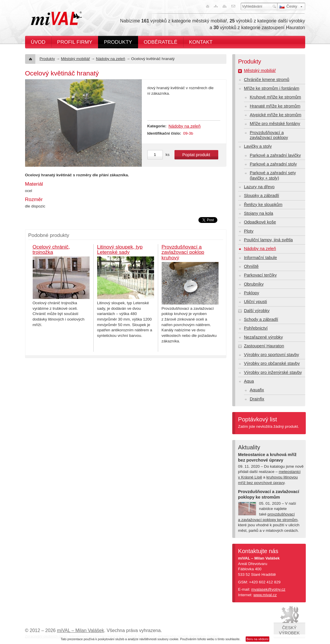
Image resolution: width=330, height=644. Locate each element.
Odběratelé (161, 42)
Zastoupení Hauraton (264, 346)
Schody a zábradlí (261, 319)
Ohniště (251, 266)
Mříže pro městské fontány (275, 124)
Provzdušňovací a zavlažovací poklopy (269, 135)
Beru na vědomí (257, 639)
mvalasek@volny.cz (268, 589)
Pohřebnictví (256, 328)
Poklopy (252, 293)
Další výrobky (257, 311)
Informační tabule (260, 258)
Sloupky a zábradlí (262, 196)
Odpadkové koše (260, 222)
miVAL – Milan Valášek (81, 630)
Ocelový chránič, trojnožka (51, 250)
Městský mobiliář (75, 59)
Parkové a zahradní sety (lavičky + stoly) (273, 175)
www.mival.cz (265, 595)
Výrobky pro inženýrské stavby (273, 372)
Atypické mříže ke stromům (276, 115)
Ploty (249, 231)
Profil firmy (75, 42)
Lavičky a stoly (258, 146)
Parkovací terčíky (260, 275)
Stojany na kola (259, 213)
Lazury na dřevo (259, 187)
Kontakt (201, 42)
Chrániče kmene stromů (267, 80)
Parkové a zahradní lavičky (275, 155)
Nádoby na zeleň (111, 59)
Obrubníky (254, 284)
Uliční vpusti (255, 302)
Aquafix (257, 390)
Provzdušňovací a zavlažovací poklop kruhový (183, 252)
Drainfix (257, 399)
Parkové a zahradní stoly (273, 164)
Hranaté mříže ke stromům (275, 106)
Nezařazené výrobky (263, 337)
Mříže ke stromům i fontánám (272, 88)
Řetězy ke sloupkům (263, 205)
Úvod (38, 42)
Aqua (249, 381)
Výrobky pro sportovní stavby (271, 355)
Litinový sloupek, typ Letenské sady (120, 250)
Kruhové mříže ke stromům (275, 97)
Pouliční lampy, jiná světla (268, 240)
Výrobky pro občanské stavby (272, 363)
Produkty (118, 42)
